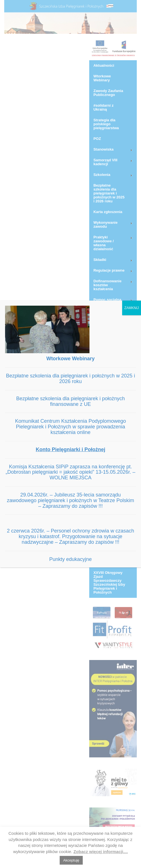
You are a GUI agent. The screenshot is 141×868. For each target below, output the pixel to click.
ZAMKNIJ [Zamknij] (132, 308)
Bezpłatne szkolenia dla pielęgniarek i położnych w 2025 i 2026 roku (70, 379)
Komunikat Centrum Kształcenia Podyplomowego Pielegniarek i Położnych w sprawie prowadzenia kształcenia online (70, 427)
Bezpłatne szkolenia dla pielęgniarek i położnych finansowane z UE (70, 401)
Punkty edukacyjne (70, 559)
